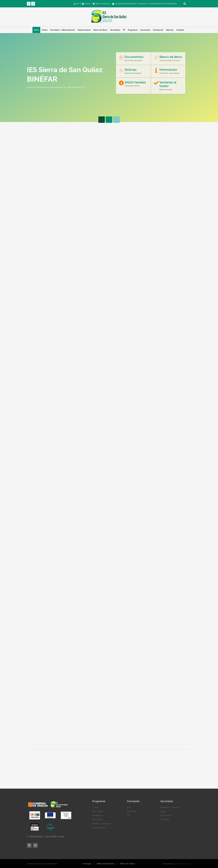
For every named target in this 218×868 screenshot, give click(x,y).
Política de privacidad (105, 864)
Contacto (180, 30)
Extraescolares (84, 30)
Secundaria (115, 30)
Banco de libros (100, 30)
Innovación (145, 30)
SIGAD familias (135, 82)
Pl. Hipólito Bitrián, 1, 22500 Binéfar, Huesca (46, 837)
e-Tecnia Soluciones (183, 864)
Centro (45, 30)
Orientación (158, 30)
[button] (185, 4)
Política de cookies (127, 864)
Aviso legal (87, 864)
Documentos (134, 57)
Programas (133, 30)
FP (124, 30)
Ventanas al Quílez (168, 84)
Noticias (170, 30)
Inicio (36, 30)
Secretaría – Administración (63, 30)
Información (168, 70)
